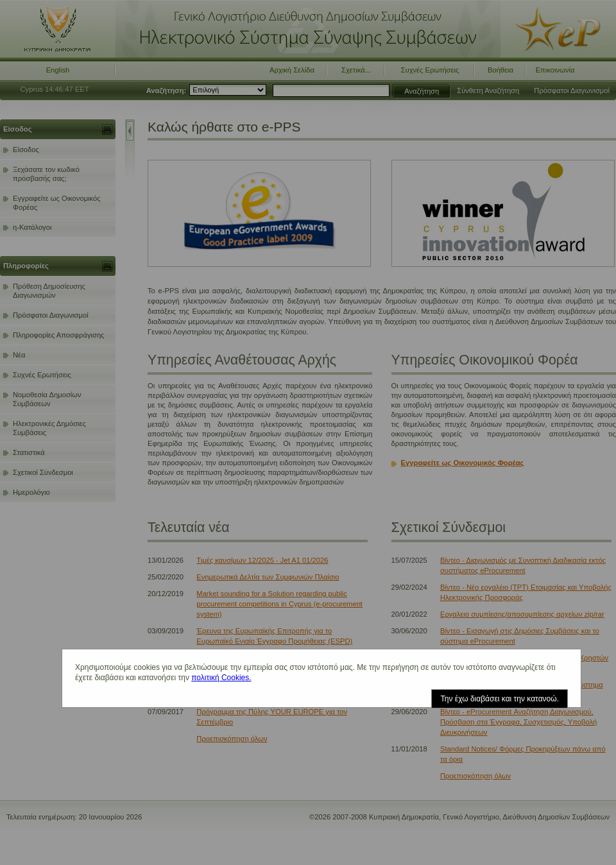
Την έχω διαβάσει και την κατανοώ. (500, 699)
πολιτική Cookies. (221, 678)
